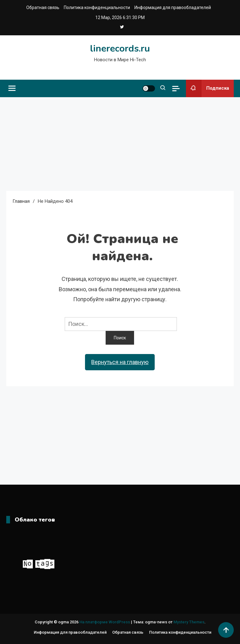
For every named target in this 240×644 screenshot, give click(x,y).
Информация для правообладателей (173, 7)
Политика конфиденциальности (97, 7)
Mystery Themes (189, 622)
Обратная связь (43, 7)
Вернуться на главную (120, 362)
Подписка (207, 88)
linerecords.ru (120, 49)
